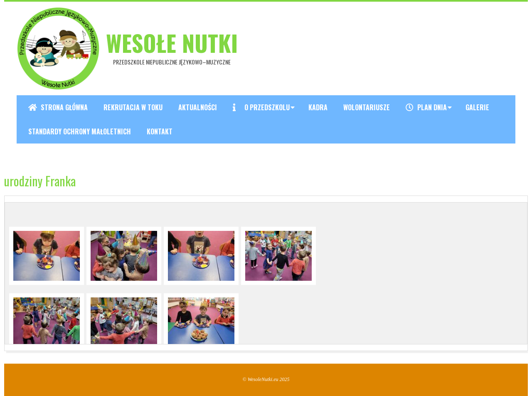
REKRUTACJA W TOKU (133, 107)
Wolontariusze (367, 107)
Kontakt (160, 131)
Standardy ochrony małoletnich (80, 131)
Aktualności (198, 107)
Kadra (318, 107)
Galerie (477, 107)
